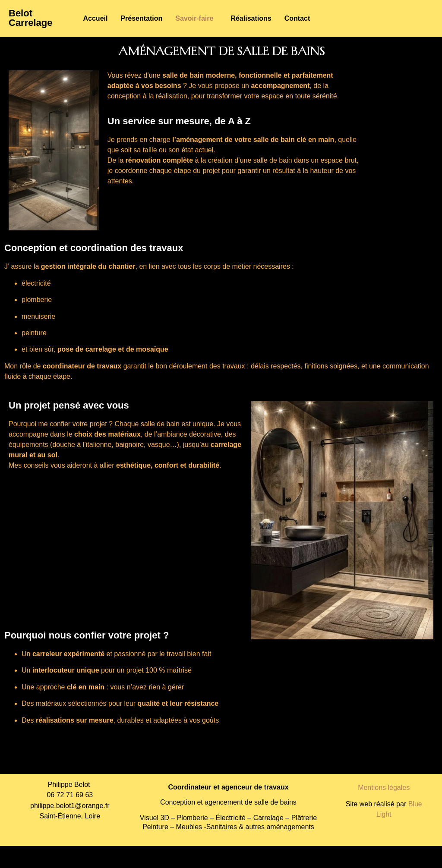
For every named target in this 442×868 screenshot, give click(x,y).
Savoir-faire (194, 18)
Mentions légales (384, 788)
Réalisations (251, 18)
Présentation (141, 18)
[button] (196, 19)
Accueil (96, 18)
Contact (297, 18)
